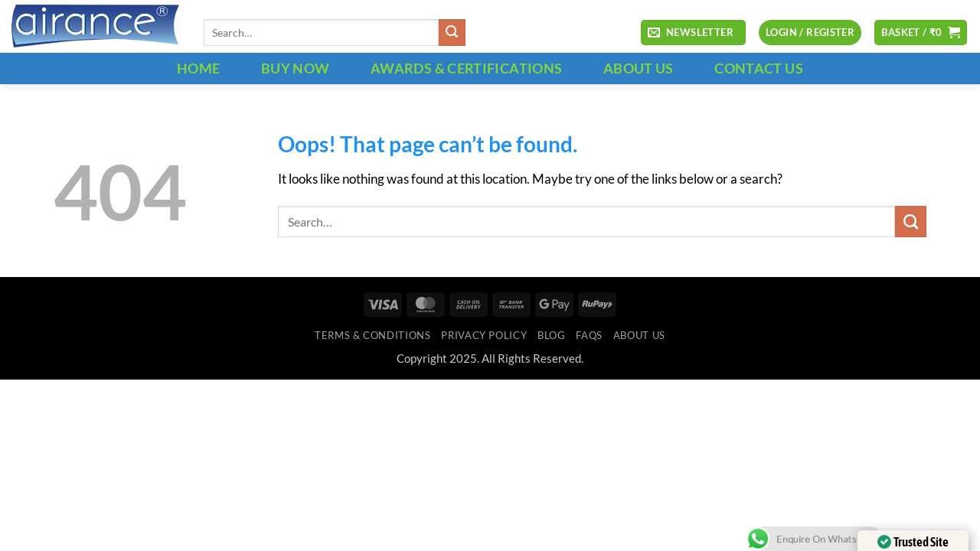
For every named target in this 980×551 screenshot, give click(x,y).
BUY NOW (296, 68)
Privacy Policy (484, 335)
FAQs (589, 335)
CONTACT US (759, 68)
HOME (198, 68)
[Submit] (452, 33)
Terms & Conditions (372, 335)
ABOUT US (639, 68)
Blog (552, 335)
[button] (693, 33)
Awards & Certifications (466, 68)
